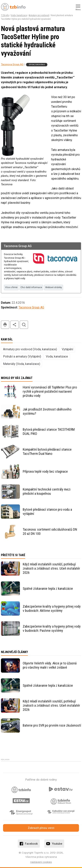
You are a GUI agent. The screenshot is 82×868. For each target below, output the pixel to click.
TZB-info (5, 15)
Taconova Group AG (12, 64)
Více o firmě (11, 287)
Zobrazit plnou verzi (41, 828)
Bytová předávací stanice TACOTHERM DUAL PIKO (49, 432)
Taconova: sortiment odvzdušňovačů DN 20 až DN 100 (50, 532)
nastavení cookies (41, 862)
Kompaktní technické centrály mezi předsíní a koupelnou (47, 491)
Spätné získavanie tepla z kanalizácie (48, 589)
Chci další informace (31, 287)
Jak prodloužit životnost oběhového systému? (47, 411)
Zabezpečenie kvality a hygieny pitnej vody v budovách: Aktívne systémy (52, 608)
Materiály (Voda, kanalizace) (22, 364)
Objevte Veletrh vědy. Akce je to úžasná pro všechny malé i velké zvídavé (50, 665)
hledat (24, 325)
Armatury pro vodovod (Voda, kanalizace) (30, 349)
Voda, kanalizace (19, 15)
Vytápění (67, 349)
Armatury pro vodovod (39, 15)
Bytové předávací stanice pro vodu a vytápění (47, 512)
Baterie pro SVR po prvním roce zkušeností (52, 725)
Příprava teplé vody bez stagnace (45, 471)
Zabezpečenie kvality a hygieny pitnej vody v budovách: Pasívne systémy (52, 628)
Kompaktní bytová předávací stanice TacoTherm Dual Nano (47, 451)
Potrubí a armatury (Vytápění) (22, 356)
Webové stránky (54, 287)
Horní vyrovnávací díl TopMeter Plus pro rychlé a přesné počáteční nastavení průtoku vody (50, 391)
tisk (5, 325)
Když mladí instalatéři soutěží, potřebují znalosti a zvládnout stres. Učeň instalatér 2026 (51, 568)
